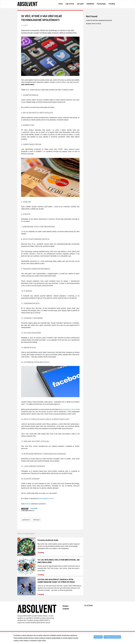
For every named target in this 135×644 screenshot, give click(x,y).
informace (36, 520)
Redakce (66, 606)
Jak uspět (80, 4)
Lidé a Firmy (70, 4)
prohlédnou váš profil (70, 409)
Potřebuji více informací (112, 637)
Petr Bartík (34, 509)
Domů (61, 4)
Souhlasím (98, 637)
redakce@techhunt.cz (28, 511)
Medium (28, 504)
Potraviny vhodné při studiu (48, 540)
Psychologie (101, 4)
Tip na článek (88, 605)
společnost (26, 520)
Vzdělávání (90, 4)
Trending (112, 4)
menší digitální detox (46, 499)
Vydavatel (66, 609)
